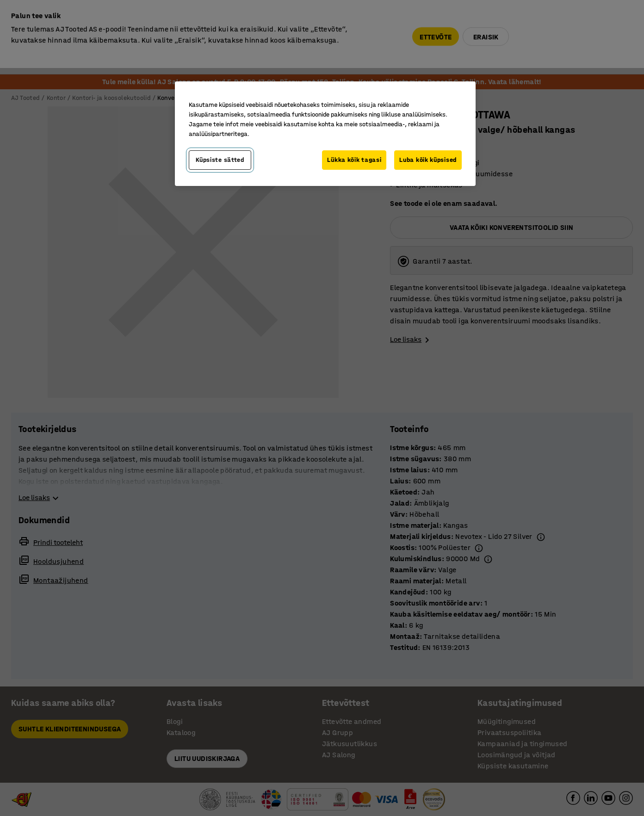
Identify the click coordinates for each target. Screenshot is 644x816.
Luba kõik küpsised (428, 160)
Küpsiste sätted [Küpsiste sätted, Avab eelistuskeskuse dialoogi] (220, 160)
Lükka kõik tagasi (354, 160)
